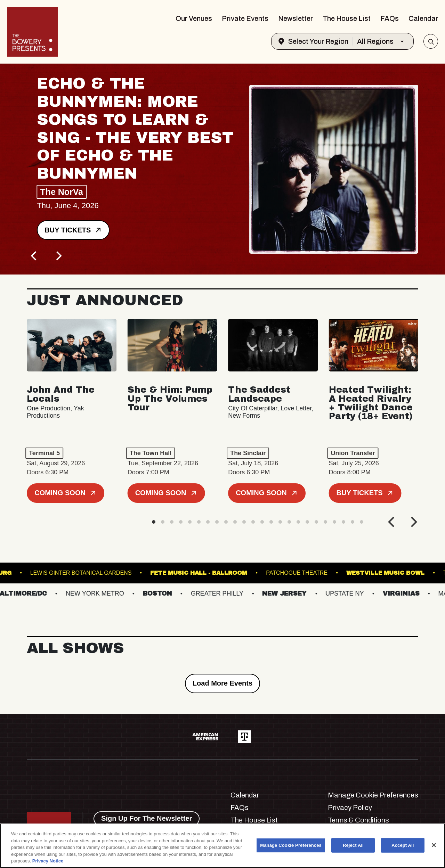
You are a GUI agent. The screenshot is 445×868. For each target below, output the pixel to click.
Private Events (245, 18)
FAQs (390, 18)
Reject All (353, 845)
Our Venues (194, 18)
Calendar (423, 18)
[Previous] (34, 256)
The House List (347, 18)
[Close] (434, 845)
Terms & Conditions (358, 820)
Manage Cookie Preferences (373, 795)
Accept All (403, 845)
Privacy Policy (350, 808)
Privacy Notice (48, 861)
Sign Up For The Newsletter (147, 818)
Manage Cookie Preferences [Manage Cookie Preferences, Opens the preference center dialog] (291, 845)
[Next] (58, 256)
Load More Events (222, 683)
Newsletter (296, 18)
